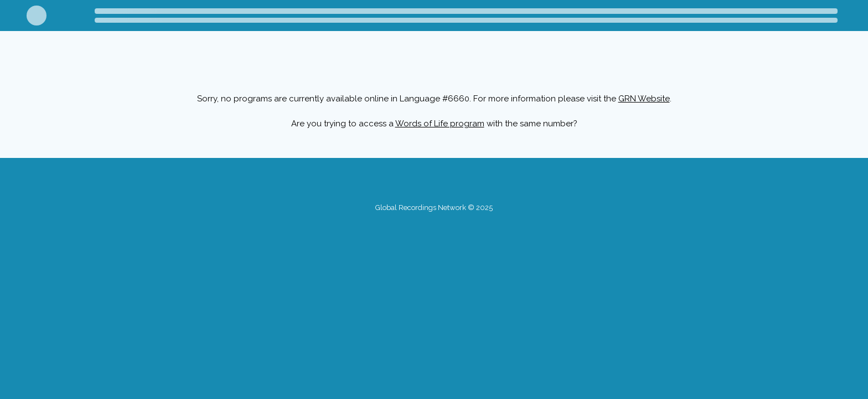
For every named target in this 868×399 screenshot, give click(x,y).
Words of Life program (440, 124)
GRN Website (644, 99)
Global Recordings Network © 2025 (434, 208)
